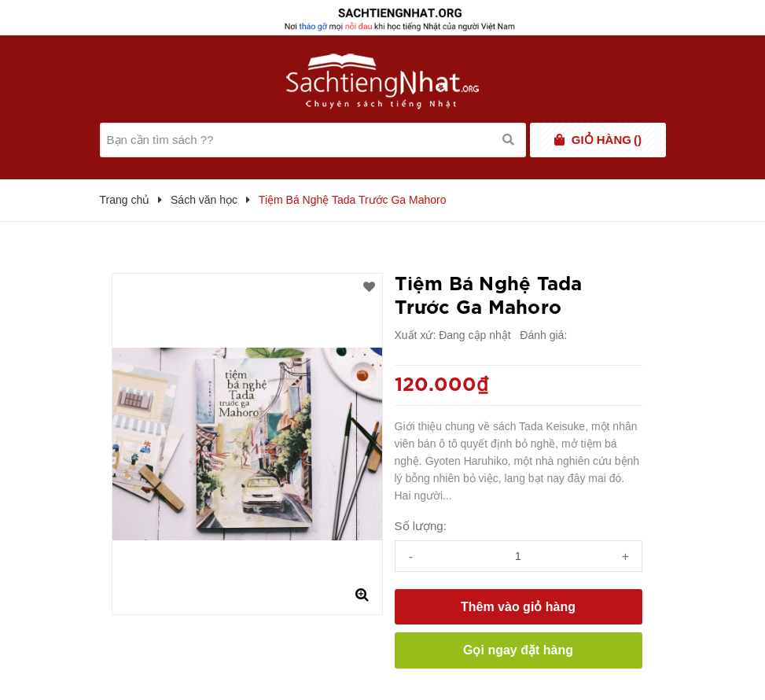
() (607, 140)
